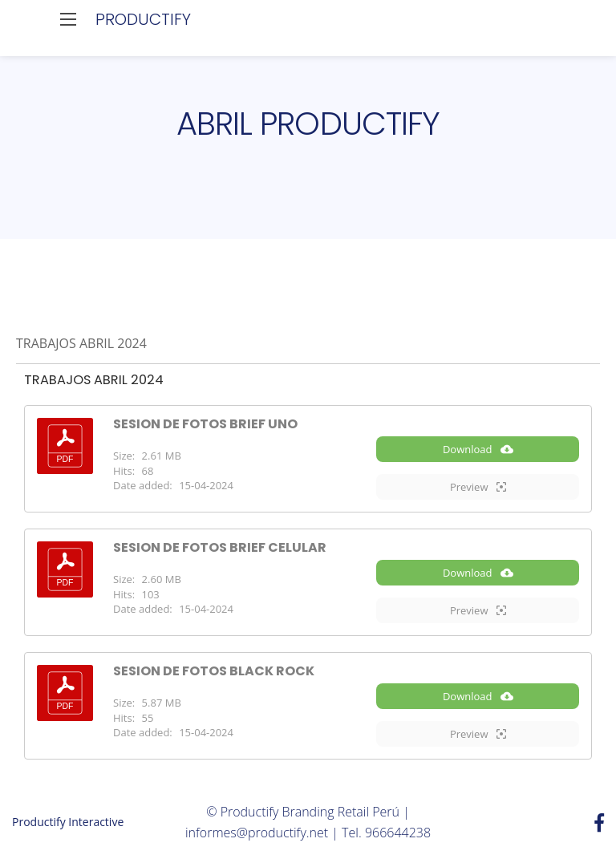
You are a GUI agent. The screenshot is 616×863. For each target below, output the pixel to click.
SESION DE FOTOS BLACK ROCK (214, 671)
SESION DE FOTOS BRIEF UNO (205, 424)
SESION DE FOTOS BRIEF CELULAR (220, 547)
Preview (478, 487)
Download (478, 449)
